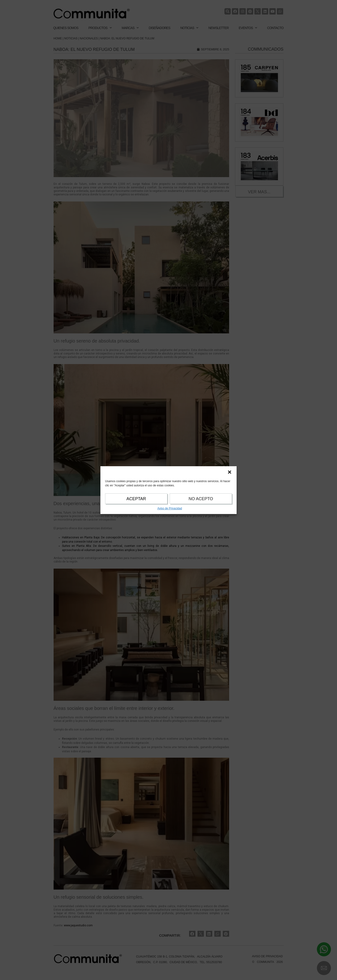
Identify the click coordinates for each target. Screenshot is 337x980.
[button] (230, 472)
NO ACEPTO (201, 499)
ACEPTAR (136, 499)
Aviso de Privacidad (170, 508)
